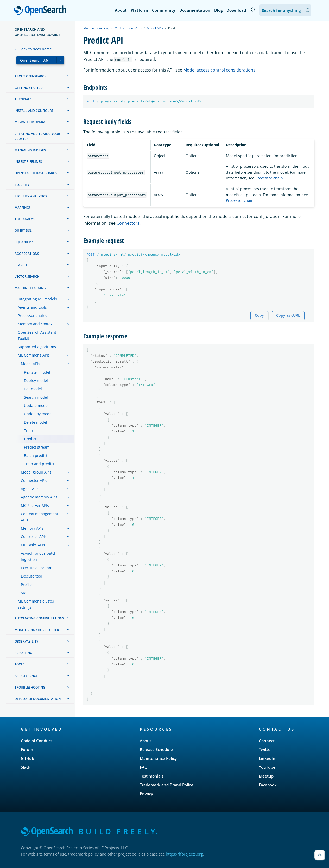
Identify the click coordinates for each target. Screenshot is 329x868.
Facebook (268, 785)
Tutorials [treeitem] (23, 99)
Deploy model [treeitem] (36, 381)
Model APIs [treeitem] (30, 364)
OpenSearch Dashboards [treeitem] (36, 173)
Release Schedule (156, 749)
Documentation (195, 10)
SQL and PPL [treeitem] (24, 242)
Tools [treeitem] (20, 664)
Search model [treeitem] (36, 397)
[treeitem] (68, 76)
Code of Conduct (36, 741)
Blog (218, 10)
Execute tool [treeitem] (31, 576)
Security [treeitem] (22, 185)
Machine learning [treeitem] (30, 288)
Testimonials (152, 776)
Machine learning (96, 28)
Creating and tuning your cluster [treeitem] (37, 136)
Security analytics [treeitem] (31, 196)
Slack (26, 767)
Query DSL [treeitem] (23, 231)
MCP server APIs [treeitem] (35, 505)
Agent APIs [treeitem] (30, 489)
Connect (267, 741)
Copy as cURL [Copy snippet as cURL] (288, 315)
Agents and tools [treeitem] (32, 307)
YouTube (267, 767)
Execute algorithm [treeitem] (37, 568)
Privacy (146, 794)
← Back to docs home (33, 49)
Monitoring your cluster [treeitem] (37, 630)
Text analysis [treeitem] (26, 219)
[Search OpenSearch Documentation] (285, 10)
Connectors (128, 223)
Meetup (266, 776)
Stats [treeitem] (25, 593)
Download (236, 10)
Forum (27, 749)
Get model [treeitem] (33, 389)
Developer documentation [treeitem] (38, 699)
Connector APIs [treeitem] (34, 480)
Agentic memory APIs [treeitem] (39, 497)
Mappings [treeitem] (23, 208)
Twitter (265, 749)
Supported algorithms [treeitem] (37, 347)
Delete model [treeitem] (36, 422)
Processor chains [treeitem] (32, 316)
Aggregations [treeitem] (27, 254)
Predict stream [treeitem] (37, 447)
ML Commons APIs (128, 28)
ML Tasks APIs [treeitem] (33, 545)
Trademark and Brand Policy (166, 785)
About (121, 10)
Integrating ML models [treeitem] (37, 299)
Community (164, 10)
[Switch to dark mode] (253, 10)
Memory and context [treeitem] (36, 324)
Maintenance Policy (158, 758)
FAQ (144, 767)
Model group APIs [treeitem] (36, 472)
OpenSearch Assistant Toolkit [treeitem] (37, 335)
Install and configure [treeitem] (34, 111)
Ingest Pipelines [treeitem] (28, 162)
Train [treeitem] (29, 430)
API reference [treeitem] (26, 676)
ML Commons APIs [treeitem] (34, 355)
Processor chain (269, 178)
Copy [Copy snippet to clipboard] (259, 315)
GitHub (27, 758)
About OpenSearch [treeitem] (31, 76)
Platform (139, 10)
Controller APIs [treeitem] (34, 537)
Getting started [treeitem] (29, 88)
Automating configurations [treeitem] (39, 618)
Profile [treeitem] (26, 584)
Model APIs (155, 28)
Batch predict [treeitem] (36, 455)
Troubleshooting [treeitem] (30, 687)
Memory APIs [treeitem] (32, 528)
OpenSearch (42, 11)
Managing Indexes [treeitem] (30, 150)
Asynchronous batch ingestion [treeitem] (39, 556)
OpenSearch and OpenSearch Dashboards (37, 32)
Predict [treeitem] (30, 439)
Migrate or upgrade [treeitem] (32, 122)
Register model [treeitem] (37, 372)
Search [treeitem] (21, 265)
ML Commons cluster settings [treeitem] (36, 604)
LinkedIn (267, 758)
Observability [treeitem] (26, 641)
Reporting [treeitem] (23, 653)
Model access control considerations (219, 70)
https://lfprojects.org (184, 854)
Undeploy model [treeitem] (38, 414)
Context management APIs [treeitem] (40, 517)
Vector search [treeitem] (27, 277)
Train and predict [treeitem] (39, 464)
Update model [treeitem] (36, 406)
